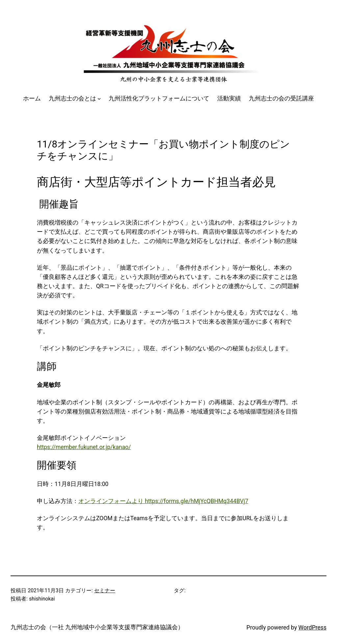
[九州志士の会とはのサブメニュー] (99, 99)
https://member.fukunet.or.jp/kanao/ (84, 447)
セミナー (105, 591)
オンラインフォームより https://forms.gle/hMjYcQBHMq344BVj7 (163, 501)
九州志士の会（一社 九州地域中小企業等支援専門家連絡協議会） (97, 627)
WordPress (312, 628)
